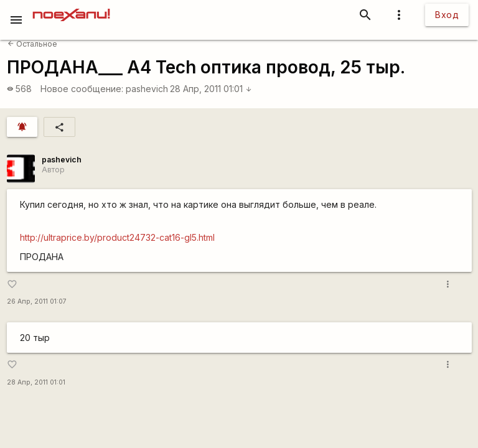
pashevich (147, 89)
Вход (447, 15)
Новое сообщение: (82, 89)
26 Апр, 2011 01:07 (37, 301)
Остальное (32, 44)
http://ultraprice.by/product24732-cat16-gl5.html (117, 237)
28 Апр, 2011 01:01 (211, 89)
